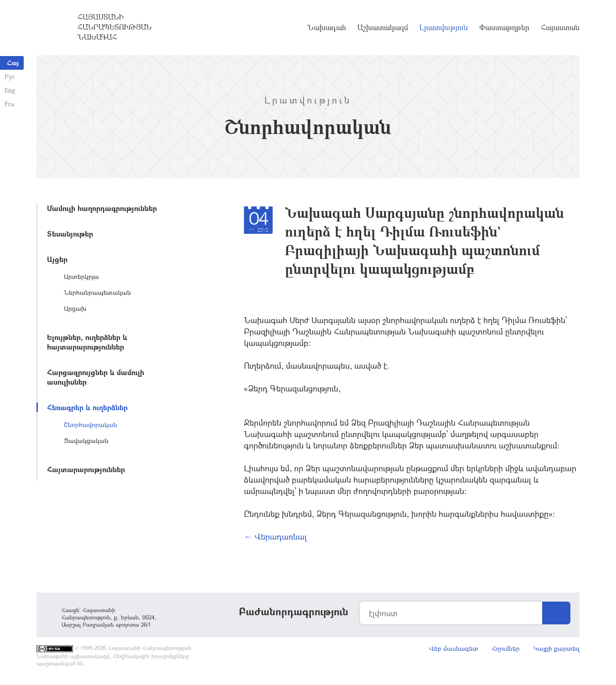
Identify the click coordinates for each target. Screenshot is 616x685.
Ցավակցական (86, 440)
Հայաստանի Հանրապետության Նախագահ (115, 27)
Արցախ (75, 308)
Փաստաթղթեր (504, 27)
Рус (10, 76)
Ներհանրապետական (97, 292)
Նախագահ (327, 27)
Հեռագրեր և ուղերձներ (87, 407)
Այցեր (57, 259)
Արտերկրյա (81, 276)
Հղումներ (506, 648)
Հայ (13, 63)
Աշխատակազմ (383, 27)
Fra (9, 104)
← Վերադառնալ (275, 536)
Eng (10, 90)
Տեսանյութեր (70, 234)
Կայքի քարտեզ (556, 648)
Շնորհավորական (91, 425)
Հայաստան (560, 27)
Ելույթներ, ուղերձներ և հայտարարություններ (87, 342)
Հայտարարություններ (86, 469)
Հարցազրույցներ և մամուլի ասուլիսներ (96, 377)
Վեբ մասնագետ (454, 648)
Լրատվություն (444, 27)
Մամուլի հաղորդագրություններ (102, 208)
